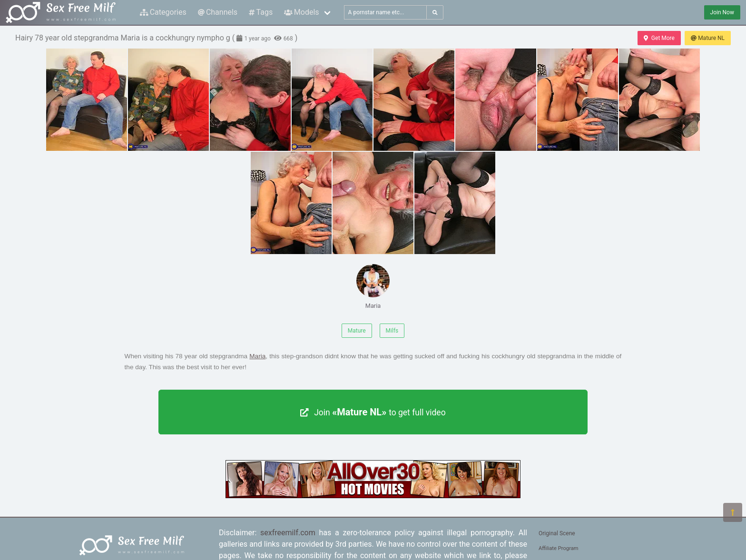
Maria (373, 287)
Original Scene (557, 533)
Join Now (722, 12)
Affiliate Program (559, 548)
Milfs (392, 331)
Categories (163, 12)
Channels (218, 12)
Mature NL (708, 38)
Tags (261, 12)
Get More (659, 38)
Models (301, 12)
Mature (357, 331)
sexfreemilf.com (288, 533)
